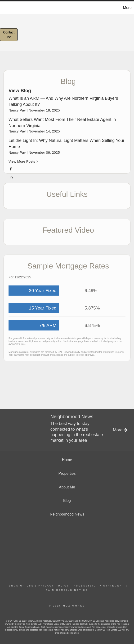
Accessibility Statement (99, 586)
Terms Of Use (20, 586)
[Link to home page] (4, 8)
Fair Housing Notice (67, 590)
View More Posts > (23, 161)
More (127, 8)
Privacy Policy (54, 586)
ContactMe (9, 35)
